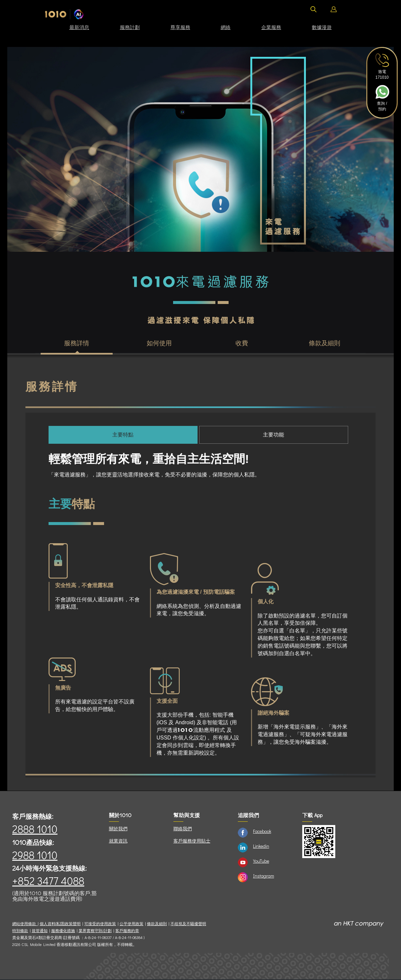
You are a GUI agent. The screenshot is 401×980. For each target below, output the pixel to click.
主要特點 (123, 435)
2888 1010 (35, 829)
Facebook (262, 832)
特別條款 (20, 931)
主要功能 (273, 435)
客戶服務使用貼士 (192, 841)
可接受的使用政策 (100, 924)
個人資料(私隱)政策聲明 (60, 924)
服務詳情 (77, 344)
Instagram (264, 876)
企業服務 (271, 27)
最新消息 (79, 27)
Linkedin (261, 847)
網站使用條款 (25, 924)
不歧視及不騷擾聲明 (188, 924)
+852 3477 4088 (48, 881)
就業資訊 (118, 841)
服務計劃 (130, 27)
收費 (242, 344)
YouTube (261, 862)
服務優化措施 (63, 931)
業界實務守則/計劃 (95, 931)
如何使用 (159, 344)
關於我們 (118, 829)
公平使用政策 (131, 924)
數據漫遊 (322, 27)
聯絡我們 (183, 829)
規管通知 (40, 931)
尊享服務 (180, 27)
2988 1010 (35, 856)
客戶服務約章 (127, 931)
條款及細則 (324, 344)
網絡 (226, 27)
